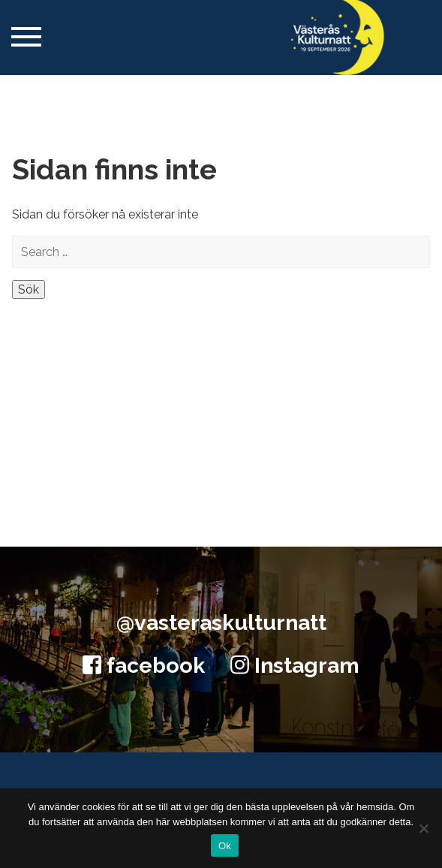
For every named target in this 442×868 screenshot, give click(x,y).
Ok (225, 846)
